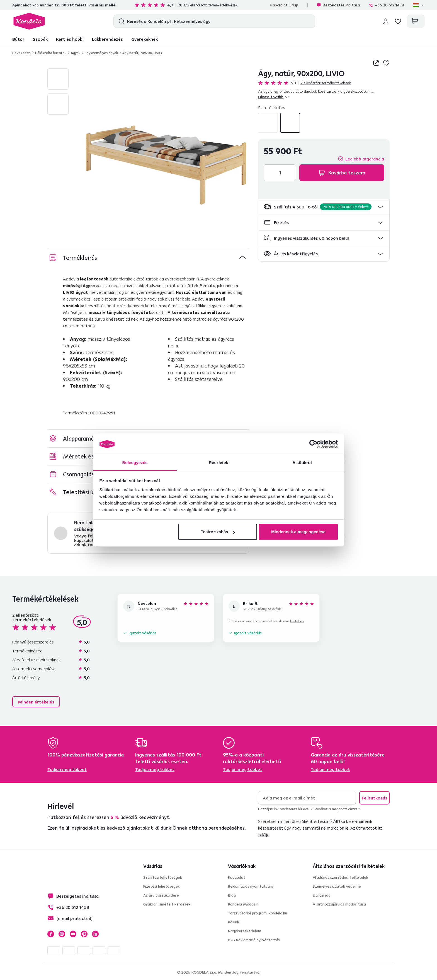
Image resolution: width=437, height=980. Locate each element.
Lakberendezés (107, 39)
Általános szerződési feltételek (340, 877)
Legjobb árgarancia (365, 159)
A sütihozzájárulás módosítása (339, 904)
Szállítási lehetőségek (163, 877)
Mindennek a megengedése (298, 532)
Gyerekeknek (145, 39)
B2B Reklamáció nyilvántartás (254, 940)
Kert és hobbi (70, 39)
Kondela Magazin (243, 904)
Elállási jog (322, 895)
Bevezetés (21, 53)
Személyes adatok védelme (337, 886)
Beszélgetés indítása (338, 5)
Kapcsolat (237, 877)
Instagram (62, 934)
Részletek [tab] (219, 463)
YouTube (73, 934)
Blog (232, 895)
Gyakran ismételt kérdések (167, 904)
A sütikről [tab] (302, 463)
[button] (324, 207)
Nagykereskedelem (245, 931)
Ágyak (76, 53)
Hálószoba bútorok (51, 53)
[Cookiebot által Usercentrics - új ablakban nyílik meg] (313, 444)
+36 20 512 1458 (386, 5)
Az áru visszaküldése (161, 895)
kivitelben (297, 621)
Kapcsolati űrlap (284, 5)
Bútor (18, 39)
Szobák (40, 39)
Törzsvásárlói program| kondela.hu (258, 913)
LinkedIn (95, 934)
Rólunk (234, 922)
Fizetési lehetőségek (162, 886)
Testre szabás (218, 532)
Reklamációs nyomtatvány (251, 886)
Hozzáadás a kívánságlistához (386, 63)
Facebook (51, 934)
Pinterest (84, 934)
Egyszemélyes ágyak (101, 53)
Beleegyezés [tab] (135, 463)
